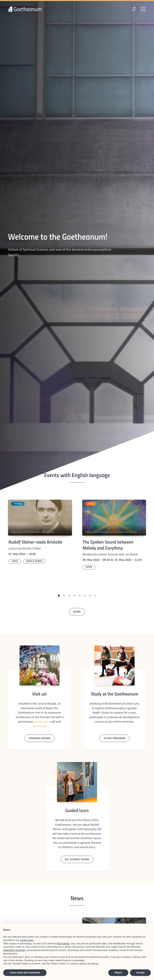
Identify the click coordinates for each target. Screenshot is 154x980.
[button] (59, 596)
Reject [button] (118, 973)
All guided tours (77, 859)
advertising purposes (14, 950)
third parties (63, 944)
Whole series (34, 561)
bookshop (39, 726)
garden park (41, 722)
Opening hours (39, 738)
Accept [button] (140, 973)
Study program (114, 738)
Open (15, 561)
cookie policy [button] (27, 940)
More (77, 612)
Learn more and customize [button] (25, 973)
